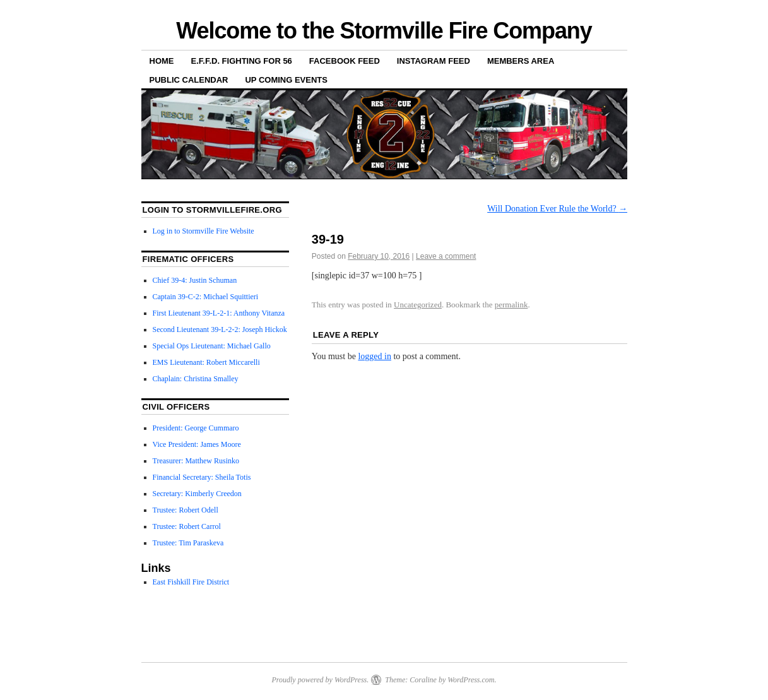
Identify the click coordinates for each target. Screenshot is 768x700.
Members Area (521, 61)
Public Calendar (189, 80)
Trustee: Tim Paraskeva (188, 543)
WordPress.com (471, 680)
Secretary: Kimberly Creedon (197, 494)
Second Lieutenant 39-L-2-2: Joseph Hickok (220, 329)
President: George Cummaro (196, 428)
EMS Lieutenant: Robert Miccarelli (206, 362)
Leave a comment (446, 256)
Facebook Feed (345, 61)
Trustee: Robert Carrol (187, 526)
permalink (511, 305)
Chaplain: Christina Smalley (196, 379)
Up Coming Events (286, 80)
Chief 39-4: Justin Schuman (195, 280)
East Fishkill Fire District (191, 582)
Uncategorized (418, 305)
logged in (375, 356)
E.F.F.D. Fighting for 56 (242, 61)
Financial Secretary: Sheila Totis (202, 477)
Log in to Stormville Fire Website (204, 231)
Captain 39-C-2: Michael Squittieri (206, 297)
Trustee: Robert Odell (186, 510)
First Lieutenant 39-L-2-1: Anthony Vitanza (219, 313)
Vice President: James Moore (197, 444)
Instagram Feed (434, 61)
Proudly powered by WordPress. (320, 680)
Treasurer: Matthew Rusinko (196, 461)
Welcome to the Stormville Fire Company (384, 31)
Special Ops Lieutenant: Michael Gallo (212, 346)
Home (162, 61)
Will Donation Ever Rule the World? (557, 209)
